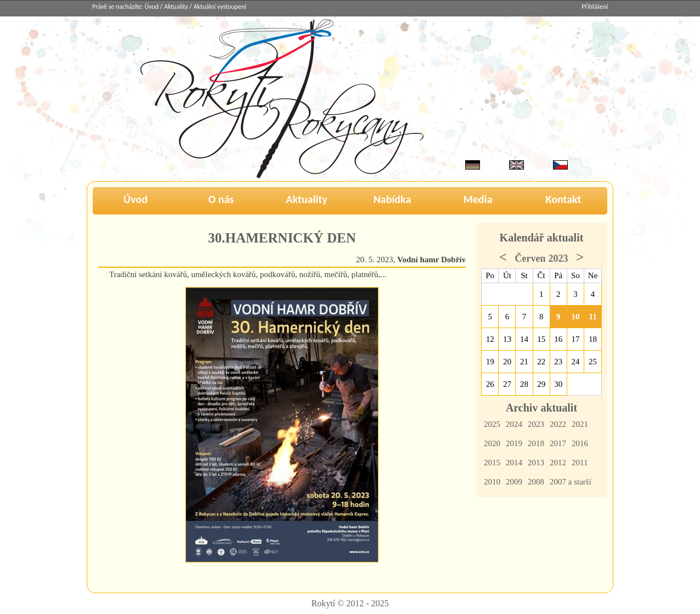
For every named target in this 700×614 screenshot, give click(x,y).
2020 (492, 443)
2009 (514, 482)
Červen (530, 258)
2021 (580, 424)
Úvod (152, 7)
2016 (580, 443)
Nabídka (393, 199)
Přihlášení (595, 7)
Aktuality (176, 7)
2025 (492, 424)
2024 (514, 424)
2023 (536, 424)
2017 (558, 443)
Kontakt (564, 199)
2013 (536, 463)
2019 (514, 443)
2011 (580, 463)
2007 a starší (571, 482)
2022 (558, 424)
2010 (492, 482)
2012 (558, 463)
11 (593, 317)
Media (478, 199)
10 (576, 317)
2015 (492, 463)
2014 (514, 463)
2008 (536, 482)
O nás (221, 199)
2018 (536, 443)
